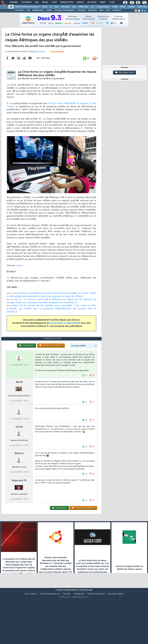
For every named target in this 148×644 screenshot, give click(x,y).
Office (123, 7)
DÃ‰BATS (92, 10)
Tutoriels (26, 2)
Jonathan (41, 59)
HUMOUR (117, 10)
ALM (57, 7)
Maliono (19, 476)
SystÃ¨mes (142, 7)
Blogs (45, 2)
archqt (19, 449)
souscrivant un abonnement (65, 331)
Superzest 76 (19, 503)
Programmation (103, 7)
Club (112, 2)
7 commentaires (57, 59)
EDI (92, 7)
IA (51, 7)
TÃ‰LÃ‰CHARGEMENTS (65, 10)
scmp (20, 273)
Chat (54, 2)
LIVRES (49, 10)
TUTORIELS (20, 10)
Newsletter (67, 2)
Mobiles (131, 7)
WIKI (101, 10)
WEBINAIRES (38, 10)
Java (74, 7)
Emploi (80, 2)
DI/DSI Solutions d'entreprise (27, 7)
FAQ (37, 2)
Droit (103, 2)
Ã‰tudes (92, 2)
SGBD (115, 7)
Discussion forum (124, 73)
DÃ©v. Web (83, 7)
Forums (14, 2)
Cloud (45, 7)
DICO (108, 10)
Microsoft (65, 7)
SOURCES (82, 10)
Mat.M (19, 405)
